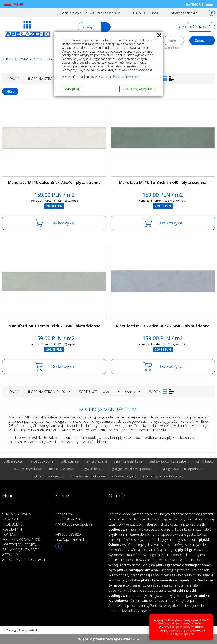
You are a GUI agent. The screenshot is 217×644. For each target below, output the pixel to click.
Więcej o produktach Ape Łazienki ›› (109, 639)
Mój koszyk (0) (200, 27)
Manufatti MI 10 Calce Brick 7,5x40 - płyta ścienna (54, 182)
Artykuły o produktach (24, 560)
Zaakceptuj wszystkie (137, 89)
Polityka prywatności (22, 539)
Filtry (10, 91)
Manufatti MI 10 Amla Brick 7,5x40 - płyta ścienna (54, 326)
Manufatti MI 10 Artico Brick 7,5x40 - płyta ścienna (163, 326)
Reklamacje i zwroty (20, 550)
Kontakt (10, 534)
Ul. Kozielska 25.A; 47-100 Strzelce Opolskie (88, 13)
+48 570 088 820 (145, 13)
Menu (18, 4)
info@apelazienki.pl (184, 13)
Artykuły (10, 555)
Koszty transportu (20, 545)
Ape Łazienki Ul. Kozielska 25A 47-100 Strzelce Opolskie (74, 519)
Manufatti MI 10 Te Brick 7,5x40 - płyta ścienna (163, 182)
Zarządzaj (72, 89)
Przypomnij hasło (169, 48)
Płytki (38, 59)
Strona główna (15, 59)
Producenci (13, 524)
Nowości (10, 519)
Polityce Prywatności (127, 77)
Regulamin (12, 529)
